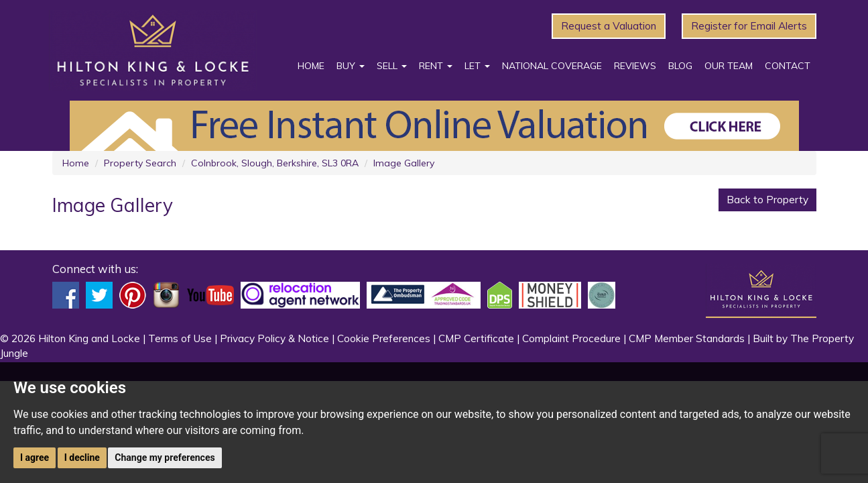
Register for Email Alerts (749, 26)
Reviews (635, 66)
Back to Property (767, 200)
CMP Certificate (476, 338)
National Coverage (552, 66)
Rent (436, 66)
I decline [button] (82, 458)
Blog (680, 66)
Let (477, 66)
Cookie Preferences (384, 338)
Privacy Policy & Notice (274, 338)
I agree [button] (35, 458)
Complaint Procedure (571, 338)
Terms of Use (180, 338)
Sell (392, 66)
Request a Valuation (609, 26)
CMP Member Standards (687, 338)
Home (311, 66)
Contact (788, 66)
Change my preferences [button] (165, 458)
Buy (351, 66)
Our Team (729, 66)
